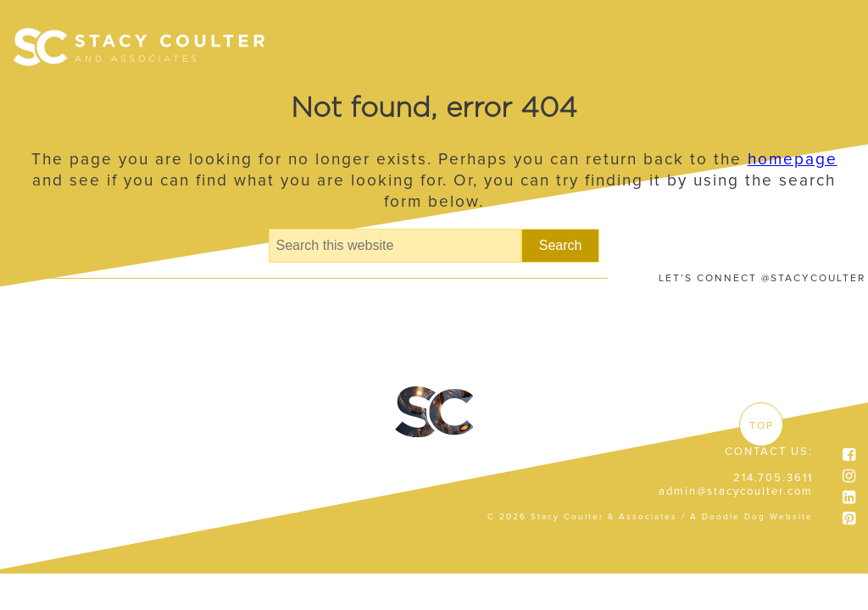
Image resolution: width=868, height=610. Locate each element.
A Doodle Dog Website (751, 517)
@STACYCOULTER (813, 279)
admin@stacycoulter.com (736, 492)
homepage (793, 160)
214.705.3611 (773, 478)
